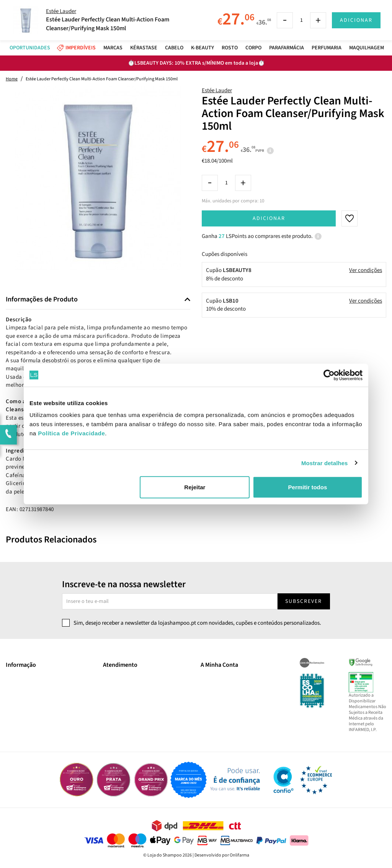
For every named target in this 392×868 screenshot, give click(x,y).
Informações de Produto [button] (42, 300)
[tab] (98, 300)
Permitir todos (308, 487)
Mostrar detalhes (325, 463)
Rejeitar (195, 487)
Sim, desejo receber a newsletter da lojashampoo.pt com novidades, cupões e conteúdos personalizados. (197, 623)
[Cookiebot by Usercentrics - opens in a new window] (329, 375)
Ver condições (366, 270)
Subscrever (304, 601)
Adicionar (269, 218)
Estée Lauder (217, 90)
